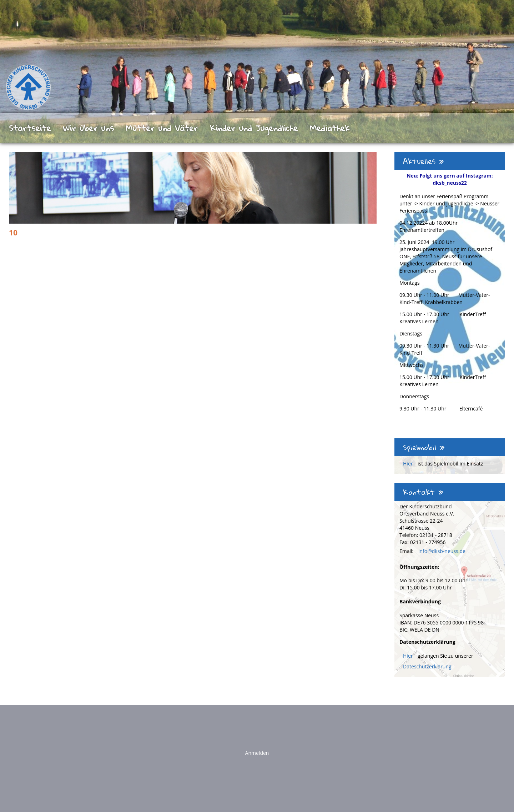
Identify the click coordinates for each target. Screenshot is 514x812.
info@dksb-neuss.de (442, 551)
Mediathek (330, 128)
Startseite (30, 128)
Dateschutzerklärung (427, 666)
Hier (409, 464)
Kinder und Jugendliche (254, 128)
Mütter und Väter (162, 128)
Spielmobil (424, 447)
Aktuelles (424, 161)
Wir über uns (88, 128)
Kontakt (423, 492)
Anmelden (257, 753)
